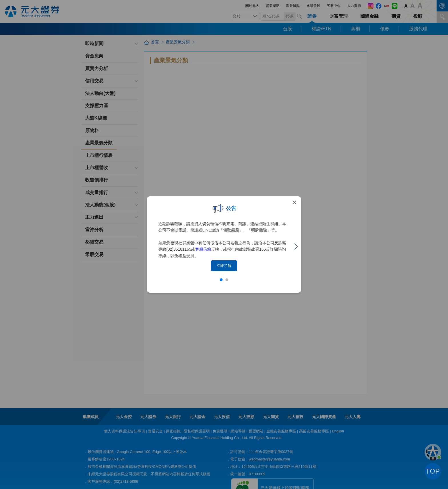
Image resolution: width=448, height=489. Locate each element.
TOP (433, 471)
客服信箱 (203, 249)
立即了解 (224, 266)
